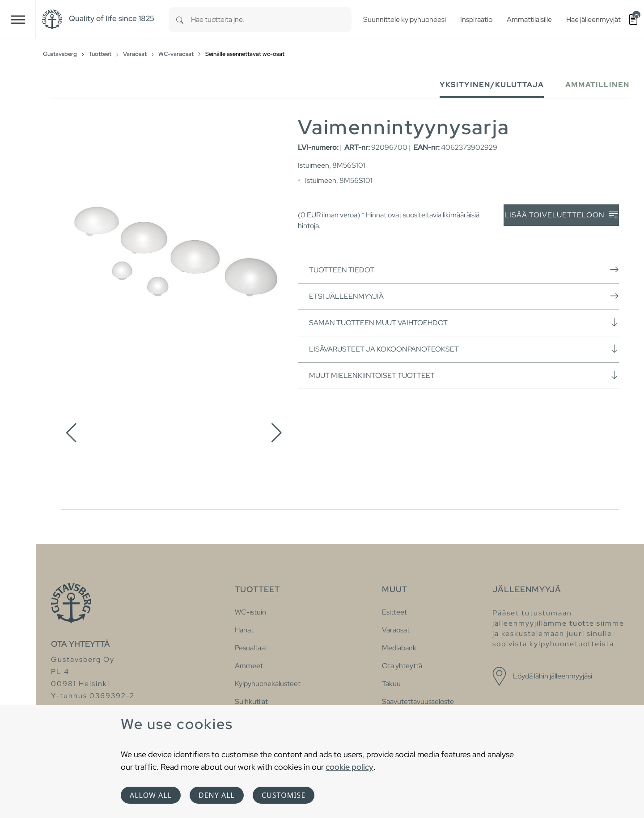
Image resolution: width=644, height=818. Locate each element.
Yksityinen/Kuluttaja (492, 85)
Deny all (217, 795)
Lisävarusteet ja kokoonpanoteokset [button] (464, 349)
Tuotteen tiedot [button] (464, 270)
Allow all (151, 795)
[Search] (180, 19)
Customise (284, 795)
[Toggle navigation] (18, 19)
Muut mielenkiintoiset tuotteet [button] (464, 375)
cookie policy (350, 767)
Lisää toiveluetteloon (561, 215)
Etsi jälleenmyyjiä (464, 296)
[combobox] (271, 19)
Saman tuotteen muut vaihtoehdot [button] (464, 322)
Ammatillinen (597, 85)
